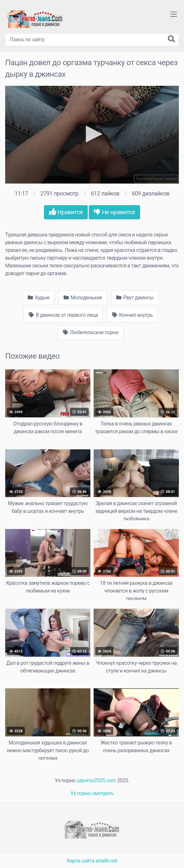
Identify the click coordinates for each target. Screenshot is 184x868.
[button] (92, 134)
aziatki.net (106, 861)
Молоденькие (83, 298)
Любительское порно (91, 332)
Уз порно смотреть (92, 793)
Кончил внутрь (132, 315)
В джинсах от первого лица (63, 315)
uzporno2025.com (96, 780)
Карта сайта (81, 861)
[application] (92, 135)
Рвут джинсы (135, 298)
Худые (39, 298)
